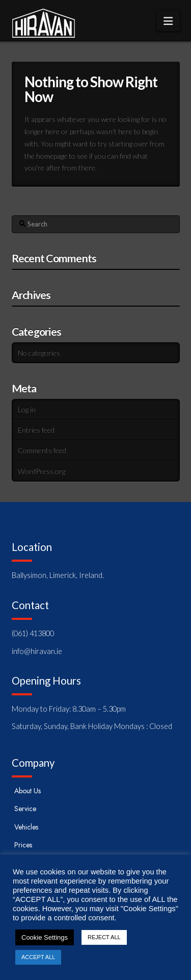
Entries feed (36, 430)
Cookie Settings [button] (45, 937)
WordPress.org (42, 471)
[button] (168, 21)
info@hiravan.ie (37, 651)
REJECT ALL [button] (104, 937)
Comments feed (42, 450)
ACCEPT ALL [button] (38, 957)
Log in (27, 409)
